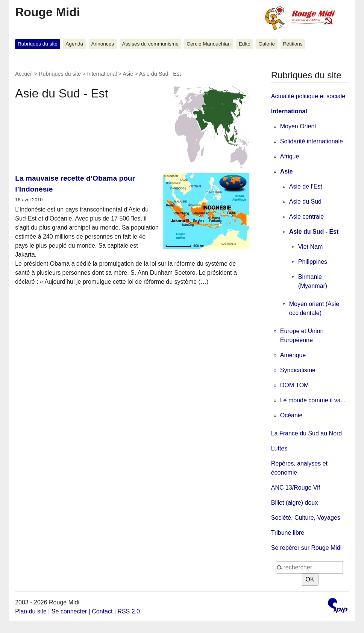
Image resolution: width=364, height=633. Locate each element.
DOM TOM (295, 385)
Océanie (291, 415)
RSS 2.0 (129, 611)
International (102, 74)
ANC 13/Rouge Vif (296, 488)
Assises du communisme (150, 44)
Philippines (313, 262)
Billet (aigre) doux (295, 503)
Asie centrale (307, 217)
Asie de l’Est (306, 186)
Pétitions (293, 44)
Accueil (24, 74)
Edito (245, 44)
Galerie (267, 44)
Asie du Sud (305, 202)
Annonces (103, 44)
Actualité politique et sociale (308, 96)
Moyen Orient (298, 126)
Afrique (290, 156)
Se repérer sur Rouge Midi (306, 548)
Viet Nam (311, 247)
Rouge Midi (47, 12)
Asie (128, 74)
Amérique (293, 355)
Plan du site (31, 611)
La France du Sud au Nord (307, 433)
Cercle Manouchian (209, 44)
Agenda (74, 44)
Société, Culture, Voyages (306, 518)
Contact (102, 611)
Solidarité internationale (312, 141)
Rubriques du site (38, 44)
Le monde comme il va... (313, 400)
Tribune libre (288, 533)
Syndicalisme (298, 370)
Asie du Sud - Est (314, 232)
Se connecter (69, 611)
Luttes (279, 448)
